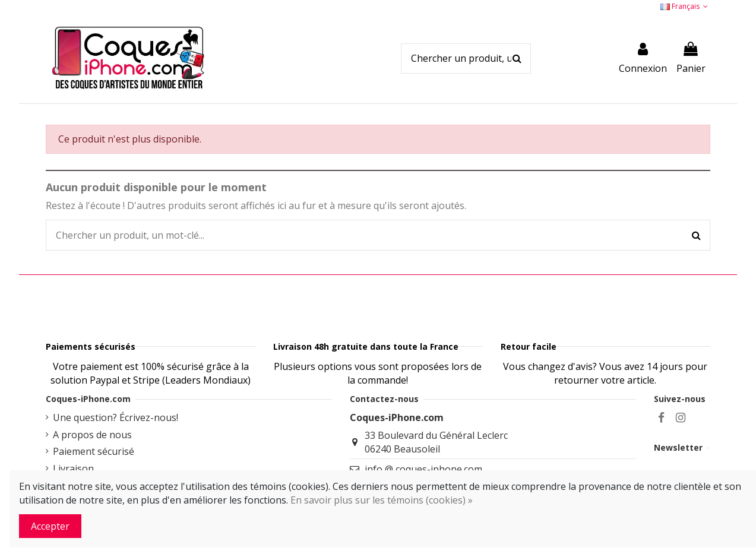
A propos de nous (92, 464)
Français (685, 6)
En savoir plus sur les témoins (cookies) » (382, 500)
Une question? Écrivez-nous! (116, 447)
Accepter (50, 526)
